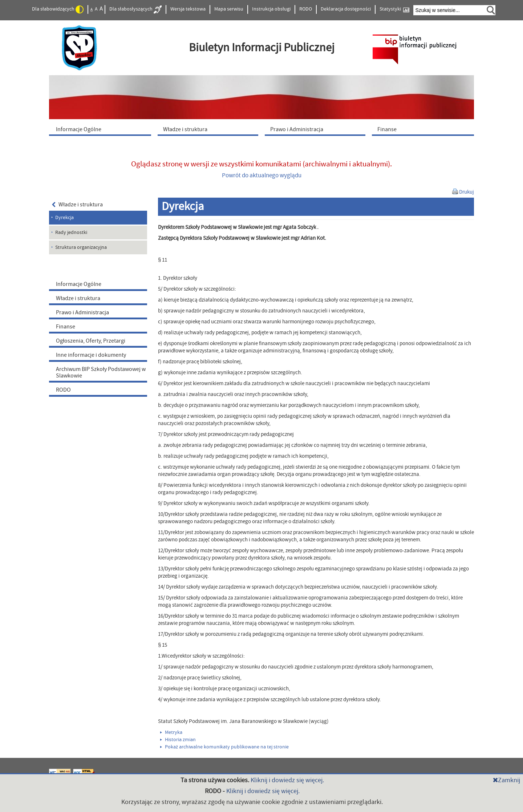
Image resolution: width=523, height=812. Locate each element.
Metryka (171, 732)
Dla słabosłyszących (135, 9)
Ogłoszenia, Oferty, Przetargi (91, 341)
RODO (306, 9)
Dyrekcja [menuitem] (64, 218)
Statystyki (394, 9)
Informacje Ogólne (79, 284)
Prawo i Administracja (82, 312)
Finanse (66, 327)
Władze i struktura (77, 205)
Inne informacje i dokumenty (91, 355)
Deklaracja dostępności (346, 9)
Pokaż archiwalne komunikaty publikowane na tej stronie (224, 747)
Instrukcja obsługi (271, 9)
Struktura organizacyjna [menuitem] (81, 247)
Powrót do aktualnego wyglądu (262, 175)
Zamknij (506, 780)
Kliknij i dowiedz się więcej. (287, 780)
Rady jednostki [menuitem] (71, 233)
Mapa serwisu (229, 9)
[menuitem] (102, 129)
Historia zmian (178, 740)
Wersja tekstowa (188, 9)
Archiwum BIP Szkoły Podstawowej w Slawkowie (101, 372)
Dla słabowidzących (58, 9)
